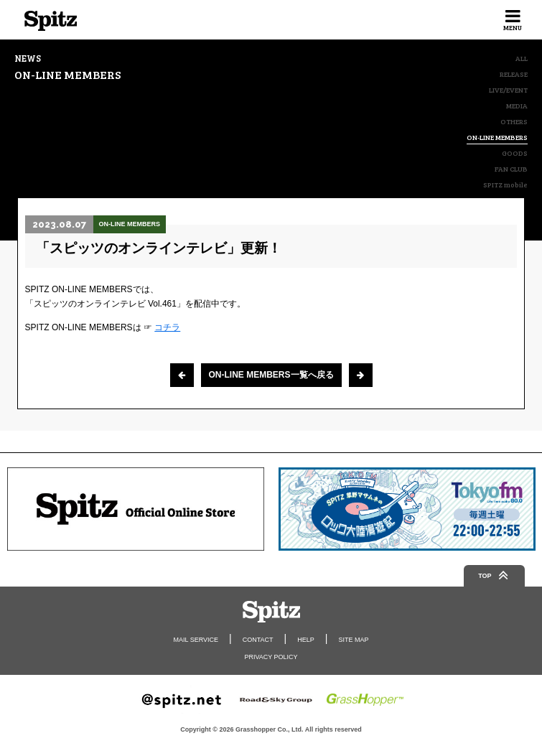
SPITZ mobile (505, 185)
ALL (522, 58)
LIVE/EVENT (508, 90)
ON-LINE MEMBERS (497, 137)
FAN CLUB (511, 169)
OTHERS (514, 121)
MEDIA (517, 106)
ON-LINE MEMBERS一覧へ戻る (271, 375)
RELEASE (514, 74)
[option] (136, 509)
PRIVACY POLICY (271, 657)
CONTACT (258, 640)
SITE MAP (353, 640)
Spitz (51, 21)
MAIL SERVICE (196, 640)
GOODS (515, 153)
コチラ (167, 327)
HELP (306, 640)
